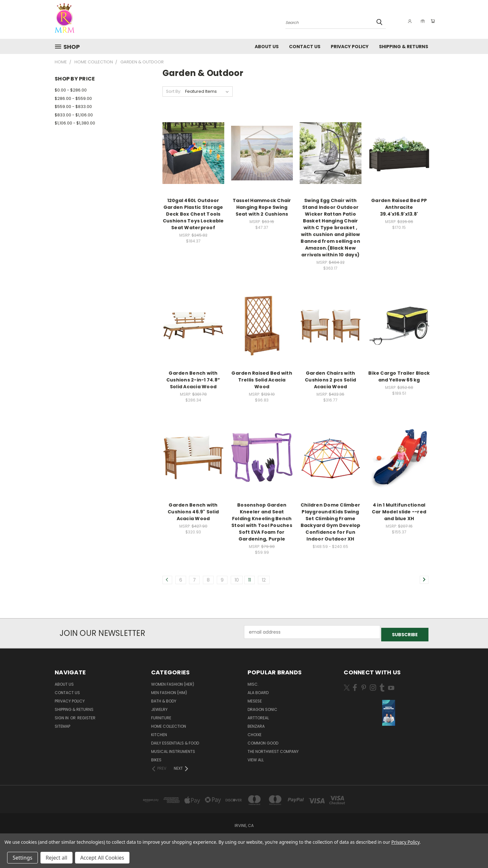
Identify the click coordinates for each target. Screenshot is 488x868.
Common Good (263, 740)
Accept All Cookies (102, 858)
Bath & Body (164, 698)
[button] (389, 710)
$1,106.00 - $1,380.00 (75, 123)
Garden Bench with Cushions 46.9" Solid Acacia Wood (193, 512)
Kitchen (159, 732)
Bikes (156, 757)
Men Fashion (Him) (169, 690)
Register (86, 715)
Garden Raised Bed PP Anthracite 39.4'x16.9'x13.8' (399, 207)
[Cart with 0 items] (432, 21)
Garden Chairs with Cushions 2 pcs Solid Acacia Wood (330, 380)
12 (264, 580)
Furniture (161, 715)
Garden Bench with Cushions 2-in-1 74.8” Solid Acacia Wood (193, 380)
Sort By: (174, 91)
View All (256, 757)
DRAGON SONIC (262, 707)
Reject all (56, 858)
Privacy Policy (350, 47)
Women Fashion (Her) (173, 682)
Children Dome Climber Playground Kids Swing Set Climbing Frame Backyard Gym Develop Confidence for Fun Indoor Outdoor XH (331, 522)
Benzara (256, 724)
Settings (22, 858)
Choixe (255, 732)
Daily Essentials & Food (175, 740)
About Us (267, 47)
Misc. (253, 682)
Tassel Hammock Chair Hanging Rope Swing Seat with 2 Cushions (262, 207)
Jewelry (159, 707)
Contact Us (305, 47)
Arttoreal (258, 715)
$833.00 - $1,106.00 (74, 115)
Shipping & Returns (404, 47)
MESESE (255, 698)
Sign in (62, 715)
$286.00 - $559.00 (73, 98)
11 (250, 580)
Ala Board (258, 690)
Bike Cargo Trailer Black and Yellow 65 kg (399, 376)
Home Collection (169, 724)
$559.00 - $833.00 (73, 107)
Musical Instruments (173, 749)
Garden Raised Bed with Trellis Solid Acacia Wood (262, 380)
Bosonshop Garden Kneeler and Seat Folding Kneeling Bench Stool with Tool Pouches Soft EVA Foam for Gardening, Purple (262, 522)
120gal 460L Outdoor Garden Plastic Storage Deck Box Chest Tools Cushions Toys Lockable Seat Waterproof (193, 214)
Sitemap (62, 724)
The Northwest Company (273, 749)
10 (237, 580)
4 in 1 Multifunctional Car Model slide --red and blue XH (399, 512)
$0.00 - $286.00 (71, 90)
